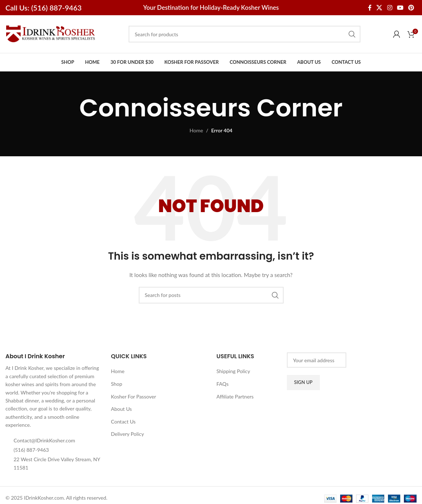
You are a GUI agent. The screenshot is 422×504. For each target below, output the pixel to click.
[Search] (245, 34)
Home (196, 130)
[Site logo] (51, 34)
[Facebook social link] (370, 8)
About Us (121, 409)
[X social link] (379, 8)
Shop (116, 384)
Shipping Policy (233, 371)
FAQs (223, 384)
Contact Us (123, 422)
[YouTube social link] (400, 8)
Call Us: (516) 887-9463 (43, 8)
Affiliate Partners (235, 396)
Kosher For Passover (133, 396)
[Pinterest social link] (411, 8)
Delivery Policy (127, 434)
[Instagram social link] (390, 8)
